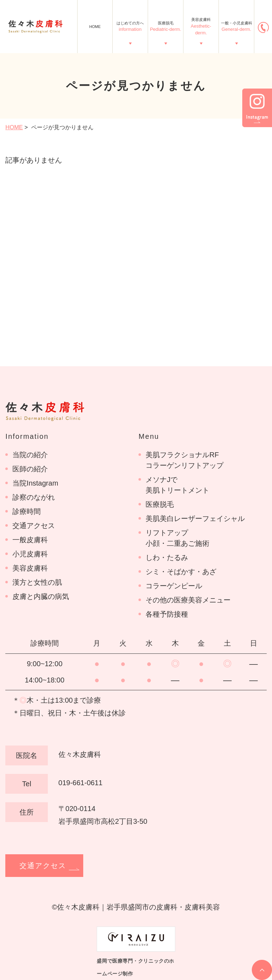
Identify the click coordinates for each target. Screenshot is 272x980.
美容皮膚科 (201, 27)
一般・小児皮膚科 (237, 27)
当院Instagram (35, 483)
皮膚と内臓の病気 (41, 596)
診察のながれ (34, 497)
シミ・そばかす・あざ (181, 572)
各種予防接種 (167, 614)
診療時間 (27, 511)
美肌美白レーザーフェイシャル (195, 519)
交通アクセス (34, 526)
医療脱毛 (165, 27)
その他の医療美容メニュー (188, 600)
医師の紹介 (30, 469)
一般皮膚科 (30, 540)
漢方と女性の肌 (37, 582)
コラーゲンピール (174, 586)
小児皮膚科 (30, 554)
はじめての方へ (130, 27)
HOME (95, 27)
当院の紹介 (30, 455)
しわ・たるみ (167, 557)
